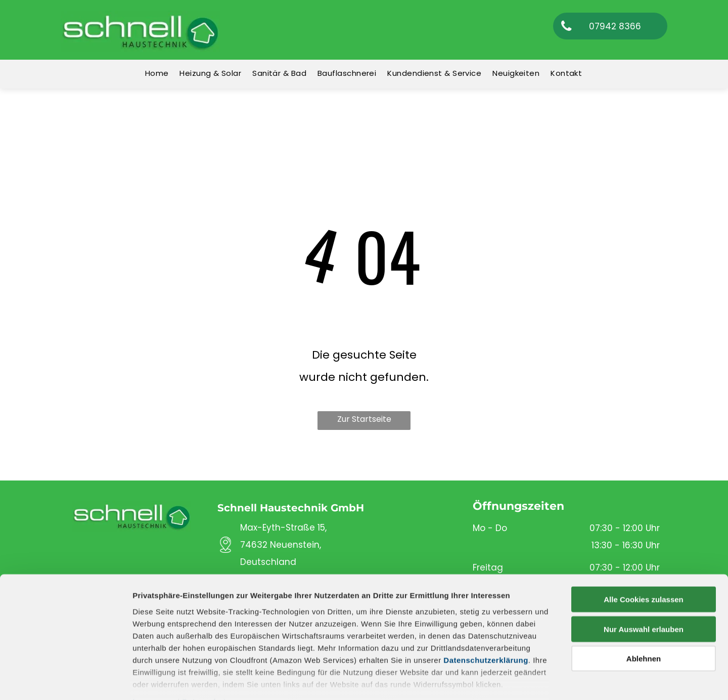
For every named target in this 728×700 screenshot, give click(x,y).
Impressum (154, 646)
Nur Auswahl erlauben (644, 573)
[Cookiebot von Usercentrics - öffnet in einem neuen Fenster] (65, 680)
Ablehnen (644, 603)
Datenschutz (206, 646)
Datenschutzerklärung (486, 604)
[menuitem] (157, 73)
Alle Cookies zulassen (644, 544)
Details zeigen (538, 680)
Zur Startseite (364, 419)
